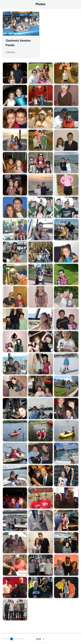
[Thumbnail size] (13, 639)
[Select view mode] (40, 639)
